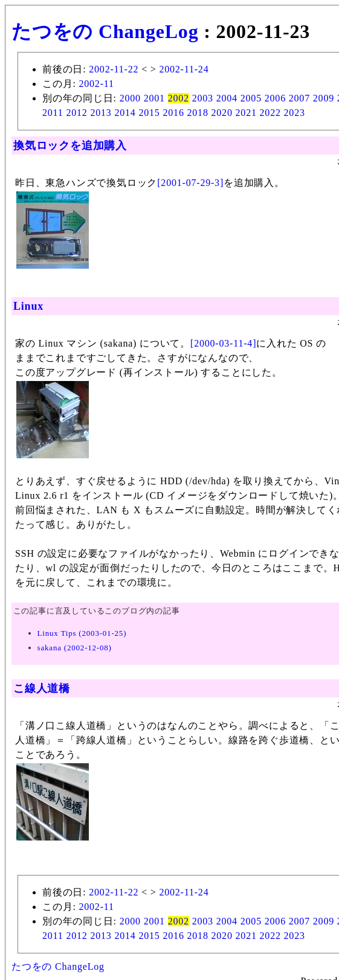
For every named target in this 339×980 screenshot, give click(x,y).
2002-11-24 (184, 69)
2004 (227, 98)
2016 (173, 113)
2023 (295, 113)
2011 (53, 113)
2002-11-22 (114, 69)
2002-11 (96, 84)
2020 (222, 113)
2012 (76, 113)
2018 (198, 113)
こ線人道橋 (42, 688)
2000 (130, 98)
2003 (203, 98)
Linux (28, 306)
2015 (149, 113)
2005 (251, 98)
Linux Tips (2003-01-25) (82, 633)
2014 (125, 113)
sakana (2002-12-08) (75, 648)
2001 (154, 98)
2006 (275, 98)
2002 (179, 98)
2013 (101, 113)
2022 (270, 113)
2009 (324, 98)
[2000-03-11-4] (223, 343)
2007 (299, 98)
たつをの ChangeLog (105, 31)
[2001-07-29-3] (190, 183)
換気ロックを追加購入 (70, 146)
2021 (246, 113)
